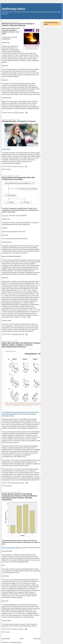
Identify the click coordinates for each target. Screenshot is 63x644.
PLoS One (5, 216)
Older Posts (37, 638)
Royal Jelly (9, 486)
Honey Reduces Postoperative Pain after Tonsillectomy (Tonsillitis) (18, 178)
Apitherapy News (13, 9)
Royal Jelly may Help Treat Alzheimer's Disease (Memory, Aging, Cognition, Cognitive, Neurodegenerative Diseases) (21, 345)
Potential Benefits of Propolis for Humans (19, 121)
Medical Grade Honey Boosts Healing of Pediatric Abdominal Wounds (18, 25)
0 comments (21, 113)
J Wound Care (6, 37)
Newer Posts (6, 638)
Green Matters (6, 149)
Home (22, 638)
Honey (8, 632)
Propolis (8, 169)
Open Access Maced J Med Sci (11, 548)
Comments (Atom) (16, 642)
